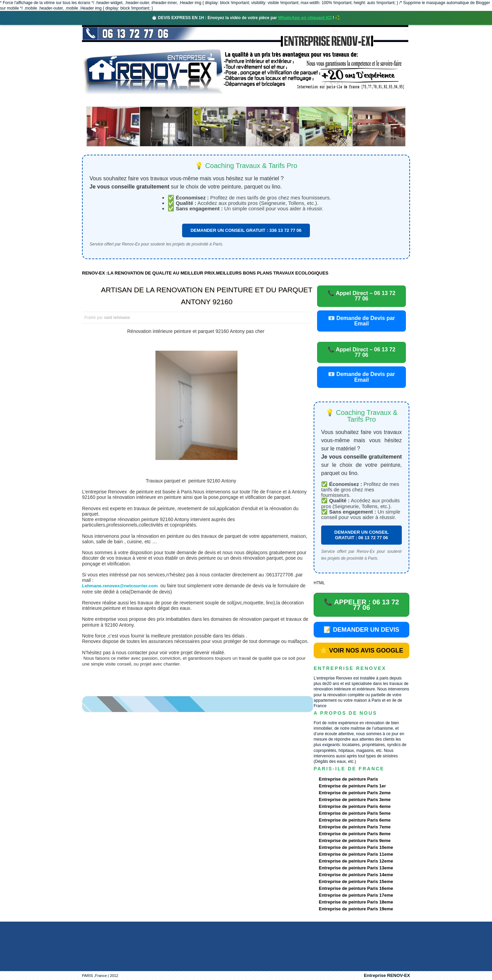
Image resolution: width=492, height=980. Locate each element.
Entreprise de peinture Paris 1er (352, 786)
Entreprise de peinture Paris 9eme (355, 841)
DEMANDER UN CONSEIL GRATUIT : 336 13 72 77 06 (246, 230)
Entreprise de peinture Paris (348, 779)
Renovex (137, 101)
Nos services (181, 101)
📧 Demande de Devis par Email (361, 321)
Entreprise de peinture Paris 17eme (356, 895)
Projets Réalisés (236, 101)
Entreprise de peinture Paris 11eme (356, 854)
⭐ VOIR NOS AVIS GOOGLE (361, 650)
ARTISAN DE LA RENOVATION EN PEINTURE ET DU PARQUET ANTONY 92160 (207, 296)
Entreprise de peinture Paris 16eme (356, 888)
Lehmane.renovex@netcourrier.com (120, 586)
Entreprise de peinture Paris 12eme (356, 861)
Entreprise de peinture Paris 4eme (355, 806)
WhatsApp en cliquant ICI (305, 18)
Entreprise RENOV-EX (387, 975)
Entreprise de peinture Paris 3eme (355, 800)
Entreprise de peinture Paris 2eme (355, 793)
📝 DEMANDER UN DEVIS (361, 630)
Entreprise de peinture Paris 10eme (356, 847)
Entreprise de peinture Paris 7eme (355, 827)
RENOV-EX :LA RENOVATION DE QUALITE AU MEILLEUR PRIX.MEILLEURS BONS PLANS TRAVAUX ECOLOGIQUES (205, 273)
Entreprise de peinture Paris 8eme (355, 834)
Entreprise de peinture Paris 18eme (356, 902)
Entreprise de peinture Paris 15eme (356, 881)
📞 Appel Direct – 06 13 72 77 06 (361, 296)
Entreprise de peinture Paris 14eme (356, 875)
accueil (100, 101)
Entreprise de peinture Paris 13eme (356, 868)
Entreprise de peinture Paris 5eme (355, 813)
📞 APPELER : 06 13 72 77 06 (361, 605)
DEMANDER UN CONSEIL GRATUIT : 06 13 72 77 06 (362, 535)
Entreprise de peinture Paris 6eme (355, 820)
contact (346, 101)
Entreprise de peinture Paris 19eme (356, 909)
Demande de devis (297, 101)
